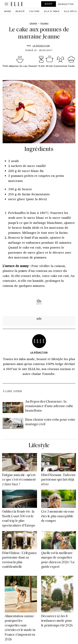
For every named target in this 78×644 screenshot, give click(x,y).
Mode (8, 11)
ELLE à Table (52, 11)
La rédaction (41, 46)
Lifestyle (39, 446)
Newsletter (66, 4)
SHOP (49, 4)
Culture (34, 11)
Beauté (20, 11)
